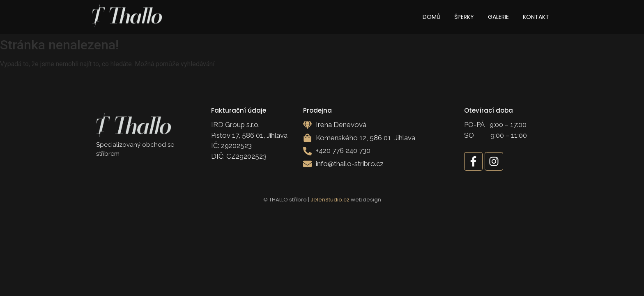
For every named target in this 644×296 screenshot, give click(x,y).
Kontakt (536, 17)
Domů (431, 17)
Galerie (498, 17)
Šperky (464, 17)
